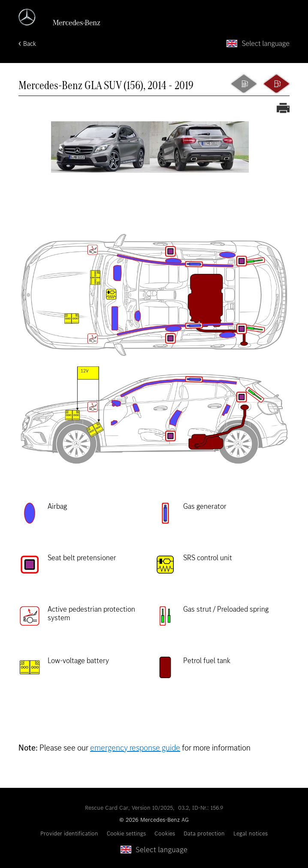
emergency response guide (135, 748)
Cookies (165, 833)
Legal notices (251, 833)
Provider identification (69, 833)
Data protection (204, 833)
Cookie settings (127, 833)
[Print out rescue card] (283, 109)
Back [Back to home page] (30, 44)
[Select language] (258, 44)
